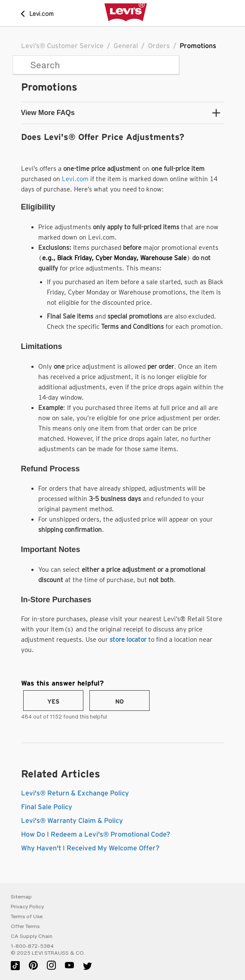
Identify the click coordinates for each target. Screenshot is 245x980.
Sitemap (21, 897)
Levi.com (75, 179)
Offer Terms (25, 926)
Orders (159, 46)
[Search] (96, 65)
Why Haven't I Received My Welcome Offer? (90, 848)
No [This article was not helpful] (119, 702)
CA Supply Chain (32, 936)
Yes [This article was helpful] (53, 702)
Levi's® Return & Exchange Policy (75, 793)
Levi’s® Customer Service (62, 46)
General (126, 46)
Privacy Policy (27, 907)
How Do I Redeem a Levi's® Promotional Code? (96, 834)
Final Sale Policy (47, 807)
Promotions (198, 46)
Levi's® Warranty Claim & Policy (72, 821)
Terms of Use (27, 916)
